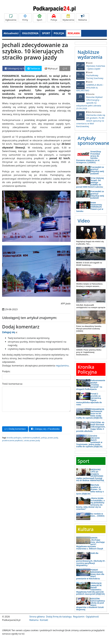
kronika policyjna (14, 438)
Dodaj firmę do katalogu (59, 617)
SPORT (46, 33)
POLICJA (59, 33)
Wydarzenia (68, 18)
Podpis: (6, 371)
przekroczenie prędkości (13, 440)
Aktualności (11, 33)
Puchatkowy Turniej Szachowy (91, 75)
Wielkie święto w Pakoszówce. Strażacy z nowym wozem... (90, 285)
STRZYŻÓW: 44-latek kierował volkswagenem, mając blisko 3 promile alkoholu (91, 427)
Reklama (83, 18)
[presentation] (24, 419)
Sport (39, 18)
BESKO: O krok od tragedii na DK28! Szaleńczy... (89, 264)
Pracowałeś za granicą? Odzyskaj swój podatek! (97, 170)
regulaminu (62, 366)
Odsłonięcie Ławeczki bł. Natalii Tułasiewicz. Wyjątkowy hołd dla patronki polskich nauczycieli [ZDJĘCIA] (90, 588)
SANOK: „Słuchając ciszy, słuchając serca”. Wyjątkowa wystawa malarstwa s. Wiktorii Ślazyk (91, 543)
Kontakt (44, 620)
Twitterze (34, 69)
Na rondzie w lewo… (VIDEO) (97, 515)
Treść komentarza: (12, 384)
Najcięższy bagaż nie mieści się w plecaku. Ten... (90, 243)
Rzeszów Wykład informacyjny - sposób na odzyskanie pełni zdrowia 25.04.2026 (91, 101)
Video (84, 221)
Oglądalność (92, 617)
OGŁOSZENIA (30, 33)
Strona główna (37, 617)
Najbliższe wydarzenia (90, 55)
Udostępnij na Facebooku (15, 69)
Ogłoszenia (11, 18)
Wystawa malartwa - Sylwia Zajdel (91, 66)
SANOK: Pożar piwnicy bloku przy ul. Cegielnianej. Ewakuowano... (89, 352)
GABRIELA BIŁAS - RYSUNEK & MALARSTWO (91, 86)
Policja (54, 18)
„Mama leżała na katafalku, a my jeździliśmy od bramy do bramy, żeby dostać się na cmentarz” (90, 504)
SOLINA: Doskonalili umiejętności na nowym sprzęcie (91, 306)
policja (44, 438)
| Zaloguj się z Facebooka (45, 429)
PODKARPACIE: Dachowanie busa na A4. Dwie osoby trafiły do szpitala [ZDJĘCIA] (90, 414)
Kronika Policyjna (87, 369)
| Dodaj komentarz (15, 429)
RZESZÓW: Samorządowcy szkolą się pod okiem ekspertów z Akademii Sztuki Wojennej (90, 604)
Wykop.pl (51, 69)
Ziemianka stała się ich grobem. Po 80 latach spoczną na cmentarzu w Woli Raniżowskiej (91, 119)
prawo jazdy (53, 438)
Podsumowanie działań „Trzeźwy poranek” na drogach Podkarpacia (91, 385)
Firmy (25, 18)
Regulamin (79, 617)
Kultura (86, 529)
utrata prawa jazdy (32, 440)
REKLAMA (74, 33)
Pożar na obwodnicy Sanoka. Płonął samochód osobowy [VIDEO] (89, 329)
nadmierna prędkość (31, 438)
